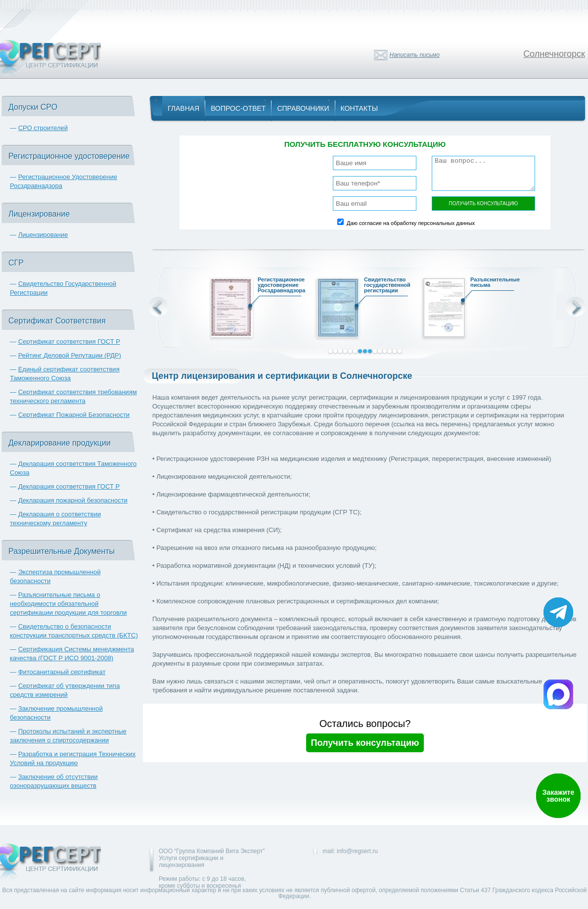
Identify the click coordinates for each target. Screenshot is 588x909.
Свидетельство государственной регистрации (384, 286)
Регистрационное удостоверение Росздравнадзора (277, 286)
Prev (158, 307)
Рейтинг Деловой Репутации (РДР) (70, 355)
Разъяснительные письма (490, 284)
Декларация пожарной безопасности (73, 500)
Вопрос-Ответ (238, 108)
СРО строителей (43, 128)
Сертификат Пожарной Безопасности (74, 415)
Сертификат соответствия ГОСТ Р (69, 341)
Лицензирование (43, 235)
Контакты (360, 108)
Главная (183, 108)
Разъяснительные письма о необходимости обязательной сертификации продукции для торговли (68, 604)
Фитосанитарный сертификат (62, 672)
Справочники (303, 108)
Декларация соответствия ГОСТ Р (69, 486)
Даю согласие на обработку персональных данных (411, 223)
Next (576, 307)
